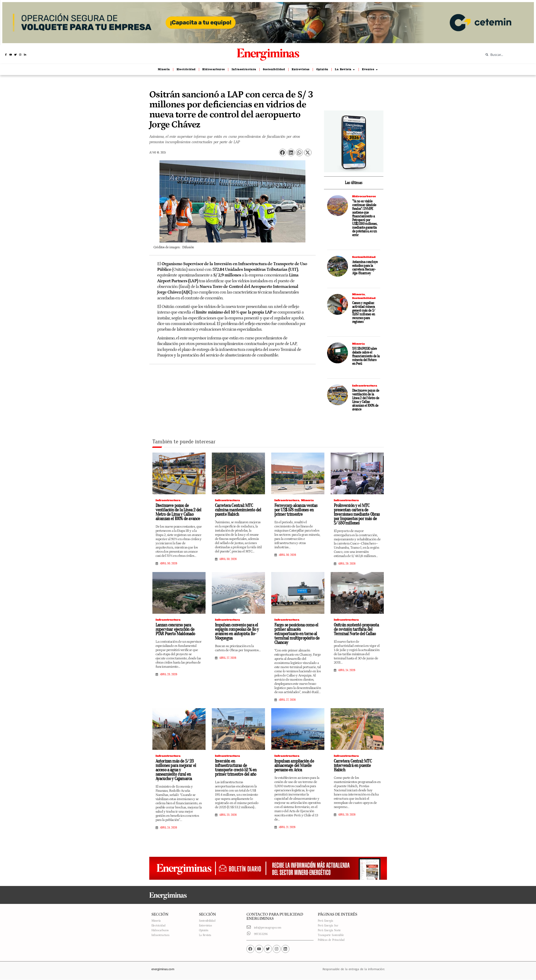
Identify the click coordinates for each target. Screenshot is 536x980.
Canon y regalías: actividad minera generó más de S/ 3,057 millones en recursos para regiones (364, 312)
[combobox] (507, 55)
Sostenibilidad (364, 257)
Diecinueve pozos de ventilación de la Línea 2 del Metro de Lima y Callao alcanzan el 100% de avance (366, 400)
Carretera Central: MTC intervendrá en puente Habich (353, 765)
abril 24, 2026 (347, 670)
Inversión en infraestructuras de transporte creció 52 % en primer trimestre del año (236, 768)
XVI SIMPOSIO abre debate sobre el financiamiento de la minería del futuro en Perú (366, 356)
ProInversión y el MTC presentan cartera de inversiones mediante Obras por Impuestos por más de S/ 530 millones (357, 514)
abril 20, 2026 (347, 815)
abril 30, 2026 (168, 563)
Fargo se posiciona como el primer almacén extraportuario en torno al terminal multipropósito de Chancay (297, 634)
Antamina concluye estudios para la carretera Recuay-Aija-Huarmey (365, 268)
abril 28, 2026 (168, 674)
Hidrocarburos (364, 196)
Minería (358, 294)
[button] (283, 152)
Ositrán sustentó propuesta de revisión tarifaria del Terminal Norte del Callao (356, 629)
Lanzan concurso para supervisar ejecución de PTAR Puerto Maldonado (175, 629)
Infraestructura (365, 386)
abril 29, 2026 (347, 564)
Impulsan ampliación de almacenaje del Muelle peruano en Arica (294, 765)
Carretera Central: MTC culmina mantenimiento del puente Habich (238, 510)
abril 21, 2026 (287, 827)
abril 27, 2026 (228, 658)
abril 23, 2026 (228, 815)
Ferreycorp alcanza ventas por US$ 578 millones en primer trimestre (296, 510)
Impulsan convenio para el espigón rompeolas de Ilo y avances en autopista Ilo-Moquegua (237, 632)
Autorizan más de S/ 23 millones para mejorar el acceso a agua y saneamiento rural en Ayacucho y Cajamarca (176, 770)
